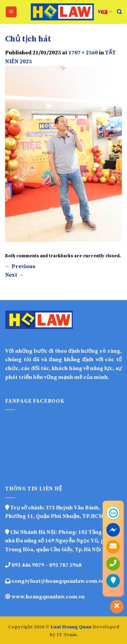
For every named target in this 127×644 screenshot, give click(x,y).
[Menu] (11, 12)
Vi (105, 12)
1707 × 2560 (83, 53)
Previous (20, 266)
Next (14, 275)
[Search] (119, 12)
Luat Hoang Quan (71, 627)
